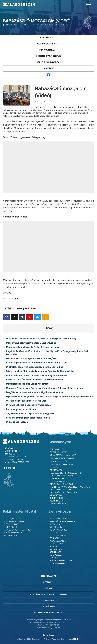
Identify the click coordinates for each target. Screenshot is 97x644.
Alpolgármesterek (59, 452)
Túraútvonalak (58, 563)
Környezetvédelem (59, 498)
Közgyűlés (55, 467)
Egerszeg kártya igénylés (49, 56)
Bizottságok (56, 470)
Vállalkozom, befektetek (16, 462)
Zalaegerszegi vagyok (15, 457)
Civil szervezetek (58, 536)
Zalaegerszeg (19, 4)
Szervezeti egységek (14, 522)
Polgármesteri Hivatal (47, 44)
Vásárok (54, 558)
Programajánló (58, 519)
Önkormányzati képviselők (63, 455)
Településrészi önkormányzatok (66, 473)
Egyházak (55, 538)
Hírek (25, 25)
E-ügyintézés (10, 527)
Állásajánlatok (58, 541)
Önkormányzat (47, 38)
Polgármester (57, 449)
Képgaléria (9, 454)
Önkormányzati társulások (64, 493)
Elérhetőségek (11, 524)
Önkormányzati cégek (61, 490)
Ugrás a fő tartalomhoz (88, 1)
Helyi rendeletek (58, 481)
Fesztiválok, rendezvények (63, 522)
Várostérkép (56, 495)
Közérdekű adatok (13, 533)
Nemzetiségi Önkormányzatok (65, 476)
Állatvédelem (56, 501)
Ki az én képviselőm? (59, 461)
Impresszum (49, 582)
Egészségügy (56, 544)
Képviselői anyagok (48, 600)
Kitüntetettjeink (58, 479)
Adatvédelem (49, 607)
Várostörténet (12, 451)
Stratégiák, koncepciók (61, 484)
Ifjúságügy (55, 547)
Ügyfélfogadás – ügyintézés (18, 530)
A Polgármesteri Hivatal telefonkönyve (48, 594)
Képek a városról (58, 530)
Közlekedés (55, 552)
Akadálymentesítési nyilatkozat (48, 613)
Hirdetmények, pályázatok (48, 62)
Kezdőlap (10, 25)
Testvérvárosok (58, 504)
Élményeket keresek (14, 460)
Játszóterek (56, 549)
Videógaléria (56, 527)
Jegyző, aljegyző (13, 519)
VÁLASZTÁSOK (48, 68)
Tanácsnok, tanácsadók (62, 465)
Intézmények (56, 533)
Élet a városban (47, 50)
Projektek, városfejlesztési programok (70, 487)
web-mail (49, 588)
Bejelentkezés (48, 635)
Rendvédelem (56, 555)
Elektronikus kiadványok (62, 561)
